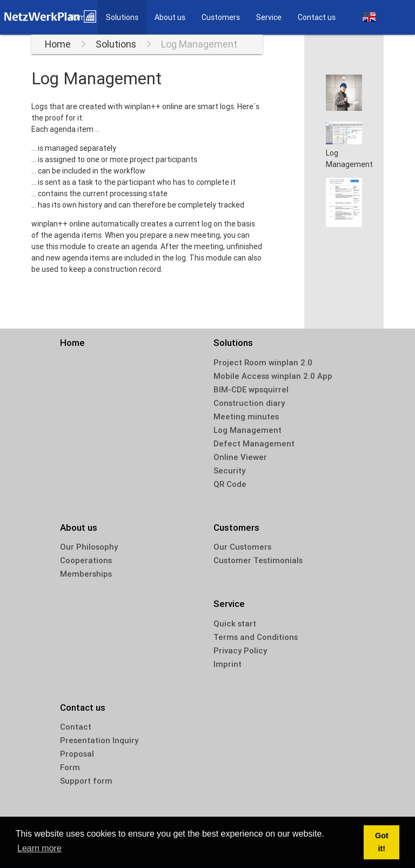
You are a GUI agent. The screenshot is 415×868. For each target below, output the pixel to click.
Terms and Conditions (256, 637)
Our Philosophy (89, 547)
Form (70, 767)
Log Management (199, 44)
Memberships (86, 574)
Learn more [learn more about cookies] (39, 848)
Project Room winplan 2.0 (263, 362)
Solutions (122, 17)
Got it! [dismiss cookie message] (382, 842)
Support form (86, 781)
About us (170, 17)
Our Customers (242, 547)
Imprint (227, 664)
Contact (76, 727)
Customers (221, 17)
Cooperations (86, 560)
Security (229, 470)
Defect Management (254, 443)
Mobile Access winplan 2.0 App (273, 376)
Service (269, 17)
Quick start (235, 623)
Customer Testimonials (258, 560)
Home (58, 44)
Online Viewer (240, 457)
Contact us (317, 17)
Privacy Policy (240, 650)
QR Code (230, 484)
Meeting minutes (246, 416)
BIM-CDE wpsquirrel (251, 389)
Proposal (77, 754)
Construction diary (249, 403)
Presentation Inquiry (99, 740)
